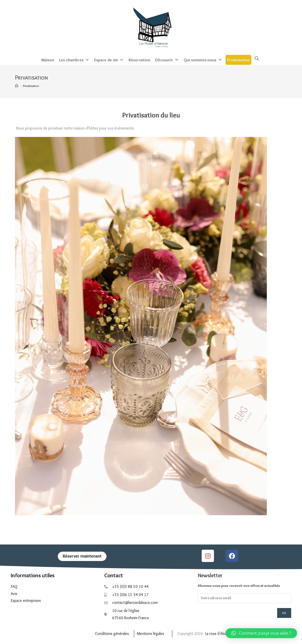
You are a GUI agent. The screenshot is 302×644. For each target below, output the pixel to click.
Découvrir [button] (167, 59)
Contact (114, 575)
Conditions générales (112, 633)
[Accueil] (17, 85)
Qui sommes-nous (203, 59)
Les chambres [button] (74, 59)
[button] (261, 633)
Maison (48, 59)
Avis (14, 593)
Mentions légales (151, 633)
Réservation (139, 59)
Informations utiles (33, 575)
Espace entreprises (26, 600)
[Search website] (257, 58)
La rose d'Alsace (218, 633)
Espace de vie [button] (109, 59)
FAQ (14, 586)
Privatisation (238, 59)
